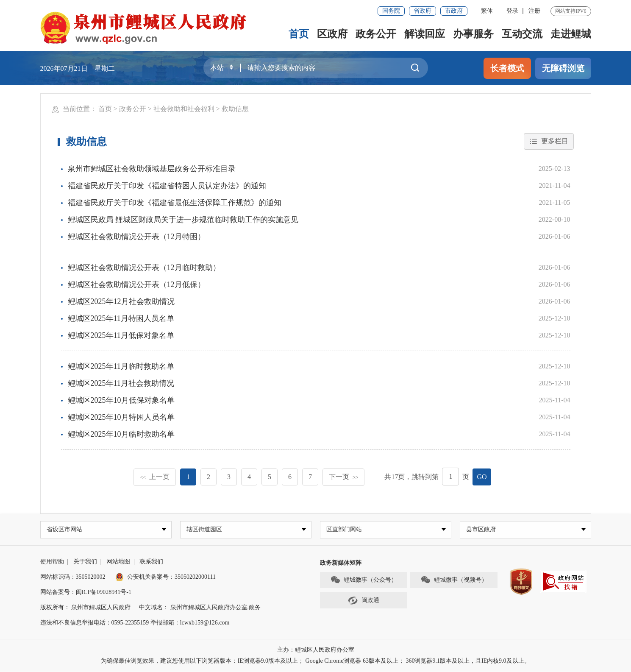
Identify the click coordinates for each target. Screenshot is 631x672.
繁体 (487, 11)
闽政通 (364, 601)
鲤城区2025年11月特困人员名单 (121, 318)
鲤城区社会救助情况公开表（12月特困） (136, 237)
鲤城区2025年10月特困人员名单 (121, 417)
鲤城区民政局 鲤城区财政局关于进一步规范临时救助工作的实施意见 (183, 220)
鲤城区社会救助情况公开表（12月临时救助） (144, 268)
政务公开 (376, 34)
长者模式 (507, 68)
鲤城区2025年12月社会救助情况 (121, 301)
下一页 (344, 477)
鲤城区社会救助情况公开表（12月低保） (136, 284)
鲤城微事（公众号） (364, 581)
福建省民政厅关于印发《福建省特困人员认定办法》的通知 (167, 186)
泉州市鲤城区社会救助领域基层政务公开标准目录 (152, 169)
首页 (299, 34)
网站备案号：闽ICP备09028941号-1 (86, 593)
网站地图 (118, 562)
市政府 (454, 11)
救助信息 (235, 109)
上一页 (155, 477)
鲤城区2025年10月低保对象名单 (121, 400)
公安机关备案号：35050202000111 (165, 577)
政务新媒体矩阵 (341, 563)
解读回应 (425, 34)
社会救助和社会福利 (184, 109)
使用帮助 (52, 562)
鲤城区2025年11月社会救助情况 (121, 383)
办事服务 (473, 34)
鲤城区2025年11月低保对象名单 (121, 335)
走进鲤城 (571, 34)
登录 (512, 11)
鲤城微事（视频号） (454, 581)
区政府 (332, 34)
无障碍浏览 (563, 68)
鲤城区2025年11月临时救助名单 (121, 366)
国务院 (391, 11)
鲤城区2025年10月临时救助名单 (121, 434)
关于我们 (85, 562)
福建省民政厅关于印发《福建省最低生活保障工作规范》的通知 (175, 203)
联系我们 (151, 562)
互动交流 (522, 34)
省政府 (423, 11)
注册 (534, 11)
